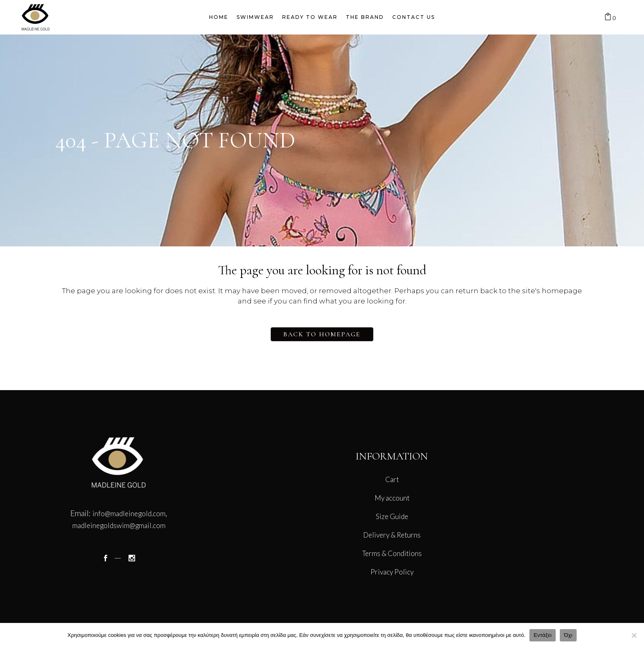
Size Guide (392, 516)
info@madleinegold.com (129, 514)
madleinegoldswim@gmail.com (119, 525)
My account (392, 498)
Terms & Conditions (392, 553)
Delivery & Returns (392, 535)
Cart (392, 479)
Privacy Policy (392, 572)
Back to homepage (322, 334)
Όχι (568, 635)
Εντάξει (543, 635)
